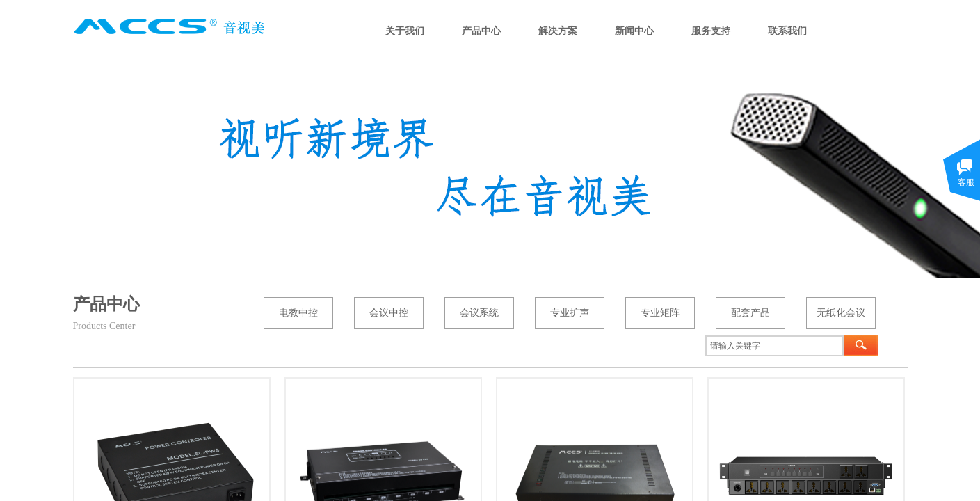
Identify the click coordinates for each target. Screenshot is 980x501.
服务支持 (711, 31)
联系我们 (787, 31)
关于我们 (405, 31)
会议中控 (389, 313)
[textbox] (774, 346)
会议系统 (479, 313)
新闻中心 (634, 31)
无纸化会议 (841, 313)
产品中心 (481, 31)
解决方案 (558, 31)
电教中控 (298, 313)
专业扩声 (570, 313)
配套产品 (750, 313)
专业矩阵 (660, 313)
